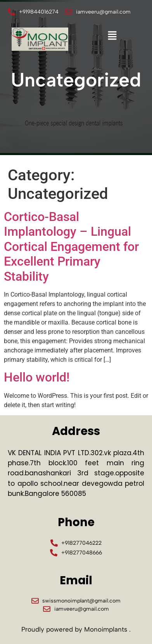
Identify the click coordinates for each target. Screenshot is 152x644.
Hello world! (37, 377)
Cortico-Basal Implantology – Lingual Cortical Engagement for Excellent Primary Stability (71, 247)
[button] (112, 36)
